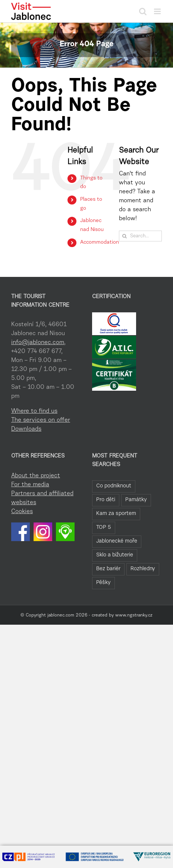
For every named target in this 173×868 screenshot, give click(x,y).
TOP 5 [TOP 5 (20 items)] (104, 527)
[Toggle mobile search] (143, 11)
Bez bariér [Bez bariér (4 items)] (108, 569)
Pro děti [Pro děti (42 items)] (106, 500)
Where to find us (34, 411)
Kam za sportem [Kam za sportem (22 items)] (116, 514)
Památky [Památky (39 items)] (136, 500)
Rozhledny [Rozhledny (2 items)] (143, 569)
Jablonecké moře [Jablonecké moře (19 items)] (117, 541)
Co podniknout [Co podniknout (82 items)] (114, 486)
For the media (30, 485)
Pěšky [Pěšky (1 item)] (103, 583)
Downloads (26, 429)
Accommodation (100, 243)
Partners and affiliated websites (42, 498)
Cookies (22, 512)
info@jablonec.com (38, 343)
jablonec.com (61, 615)
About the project (36, 476)
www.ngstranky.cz (134, 615)
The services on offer (41, 420)
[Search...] (140, 236)
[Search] (124, 236)
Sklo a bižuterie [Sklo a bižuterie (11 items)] (115, 555)
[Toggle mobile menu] (158, 11)
